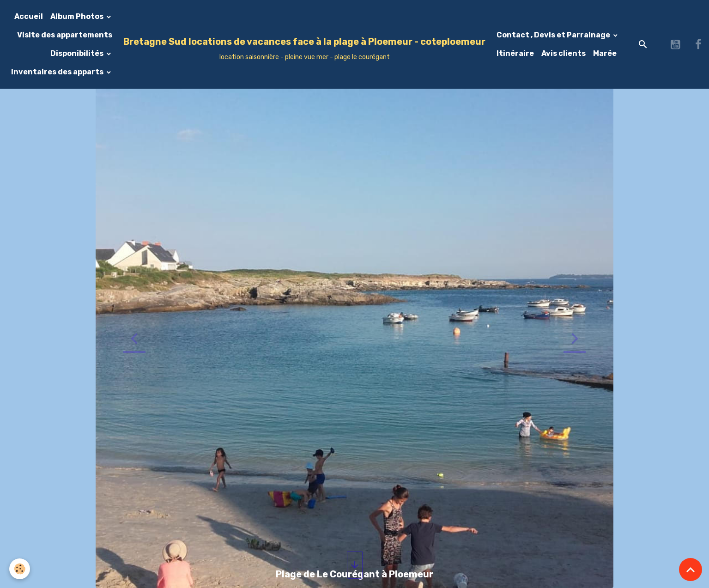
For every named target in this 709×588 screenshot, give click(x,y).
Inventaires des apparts (58, 72)
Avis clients (564, 53)
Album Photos (78, 16)
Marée (605, 53)
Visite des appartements (65, 35)
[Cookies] (20, 569)
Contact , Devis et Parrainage (554, 35)
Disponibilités (78, 53)
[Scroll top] (691, 570)
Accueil (29, 16)
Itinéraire (515, 53)
